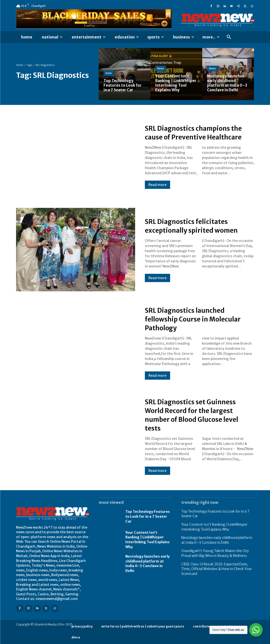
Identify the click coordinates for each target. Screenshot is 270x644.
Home (20, 65)
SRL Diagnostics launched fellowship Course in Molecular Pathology (199, 319)
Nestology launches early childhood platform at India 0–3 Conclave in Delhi (148, 564)
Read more (157, 189)
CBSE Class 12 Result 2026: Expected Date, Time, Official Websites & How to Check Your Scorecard (217, 569)
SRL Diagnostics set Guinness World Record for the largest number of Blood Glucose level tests (198, 415)
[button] (229, 37)
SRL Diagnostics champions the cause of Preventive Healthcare (193, 132)
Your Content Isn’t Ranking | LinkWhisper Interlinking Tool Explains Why (148, 540)
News (161, 64)
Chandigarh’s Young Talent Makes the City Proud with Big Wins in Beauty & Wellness (215, 553)
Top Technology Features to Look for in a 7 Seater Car (148, 516)
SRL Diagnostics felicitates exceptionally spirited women (197, 226)
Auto (109, 73)
